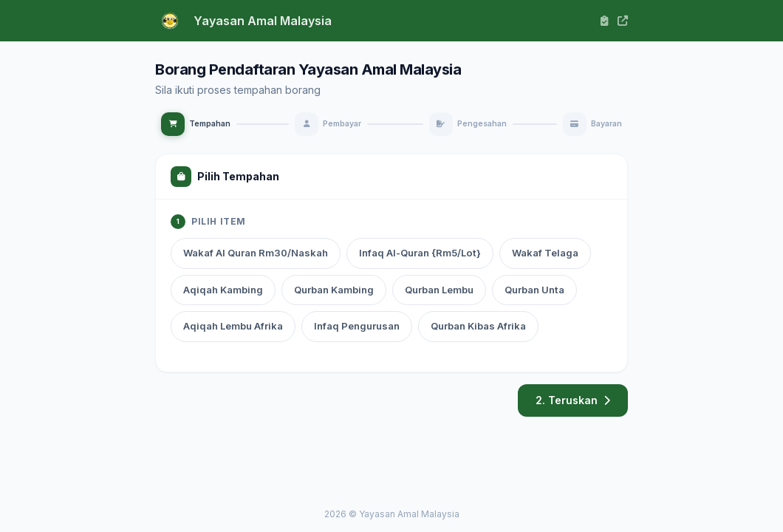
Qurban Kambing (334, 290)
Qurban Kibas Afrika (478, 326)
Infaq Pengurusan (357, 326)
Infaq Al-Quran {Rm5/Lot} (420, 253)
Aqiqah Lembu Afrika (233, 326)
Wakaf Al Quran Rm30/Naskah (256, 253)
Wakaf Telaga (545, 253)
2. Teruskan (573, 400)
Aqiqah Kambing (223, 290)
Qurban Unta (534, 290)
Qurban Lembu (439, 290)
